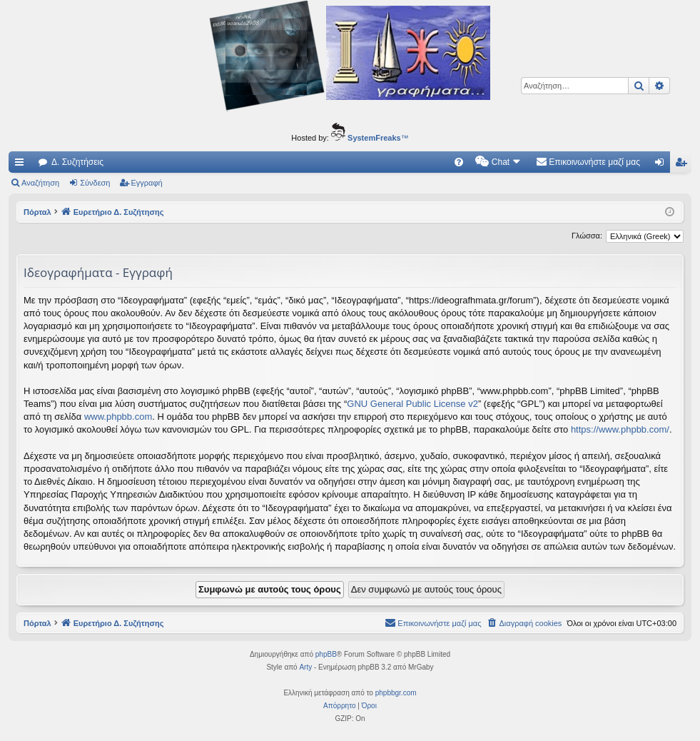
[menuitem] (459, 162)
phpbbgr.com (396, 693)
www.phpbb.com (118, 417)
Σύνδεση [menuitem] (663, 165)
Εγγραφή (147, 183)
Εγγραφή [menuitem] (684, 165)
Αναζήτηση (40, 183)
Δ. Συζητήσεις (77, 162)
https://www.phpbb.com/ (620, 429)
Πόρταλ (37, 212)
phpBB (326, 654)
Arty (305, 667)
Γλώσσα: (587, 236)
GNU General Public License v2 (412, 404)
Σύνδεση (95, 183)
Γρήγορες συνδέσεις (22, 165)
